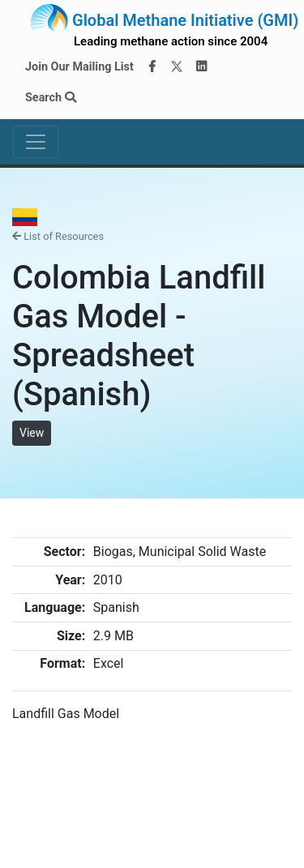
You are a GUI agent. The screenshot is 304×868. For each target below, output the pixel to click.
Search (51, 98)
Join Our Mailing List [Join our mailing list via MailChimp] (79, 67)
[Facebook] (152, 67)
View (32, 433)
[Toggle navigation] (36, 142)
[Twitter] (177, 67)
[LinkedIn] (202, 67)
